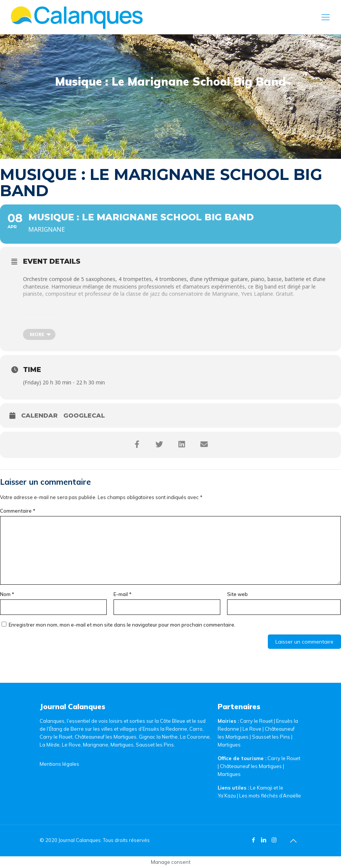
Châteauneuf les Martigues (251, 766)
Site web (237, 594)
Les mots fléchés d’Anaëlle (270, 796)
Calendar (39, 416)
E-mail (123, 594)
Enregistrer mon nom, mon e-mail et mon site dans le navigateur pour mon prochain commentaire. (122, 625)
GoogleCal (84, 416)
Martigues (229, 745)
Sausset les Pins (271, 737)
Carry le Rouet (256, 721)
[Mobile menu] (326, 17)
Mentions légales (59, 764)
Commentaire (18, 511)
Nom (7, 594)
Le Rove (252, 729)
